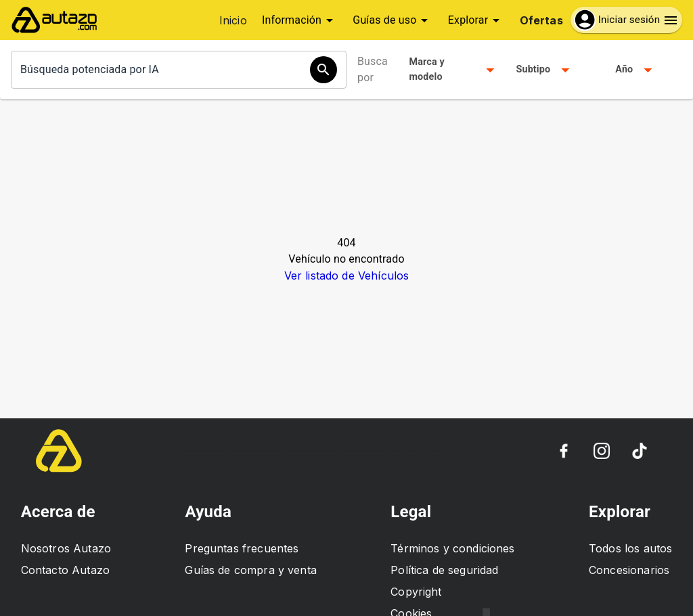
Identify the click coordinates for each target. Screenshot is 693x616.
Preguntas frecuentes (242, 548)
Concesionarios (629, 570)
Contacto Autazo (65, 570)
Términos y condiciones (452, 548)
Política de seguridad (444, 570)
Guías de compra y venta (250, 570)
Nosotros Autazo (66, 548)
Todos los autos (630, 548)
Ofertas (541, 20)
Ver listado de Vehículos (347, 276)
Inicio (233, 20)
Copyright (416, 592)
